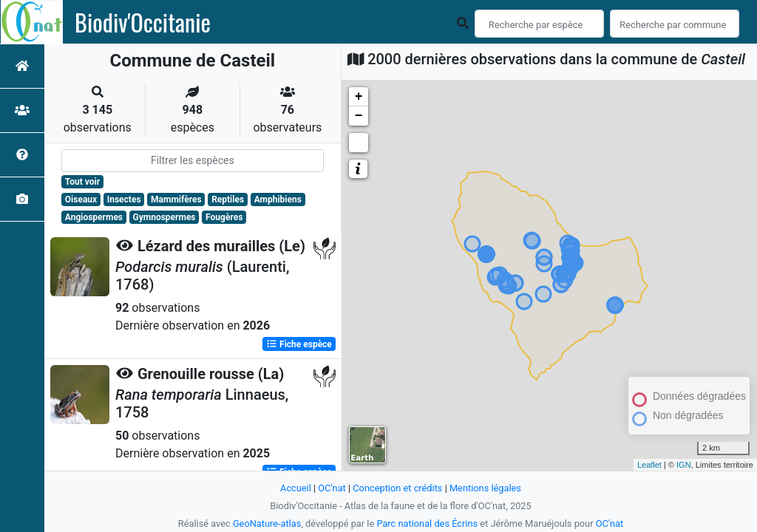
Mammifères (176, 199)
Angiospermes (94, 217)
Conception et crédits (397, 488)
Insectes (124, 199)
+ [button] (359, 97)
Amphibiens (278, 199)
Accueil (296, 488)
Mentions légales (485, 488)
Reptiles (228, 199)
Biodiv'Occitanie (143, 22)
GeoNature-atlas (267, 524)
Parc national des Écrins (427, 524)
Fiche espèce (299, 344)
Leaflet (649, 465)
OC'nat (332, 488)
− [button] (359, 116)
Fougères (224, 217)
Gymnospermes (164, 217)
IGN (684, 465)
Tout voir (82, 182)
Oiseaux (81, 199)
